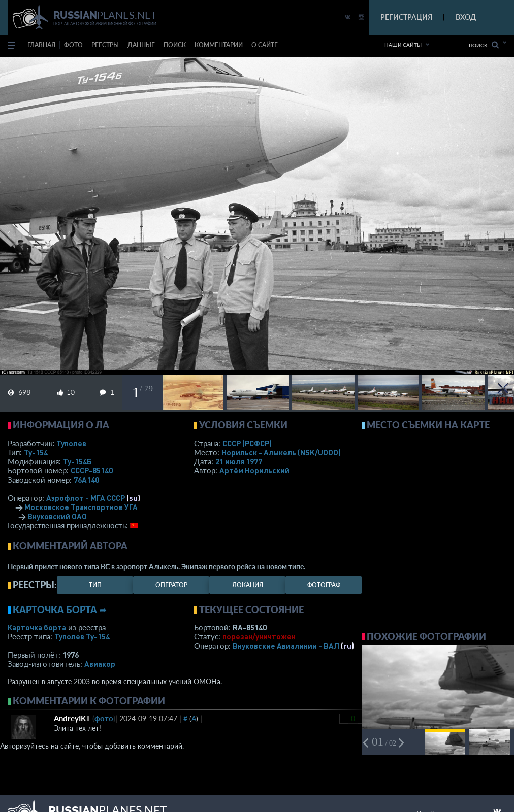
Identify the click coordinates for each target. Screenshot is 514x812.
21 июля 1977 (239, 461)
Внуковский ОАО (57, 516)
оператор (171, 585)
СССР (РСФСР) (247, 443)
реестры (105, 45)
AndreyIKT (72, 718)
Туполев (71, 443)
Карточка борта (37, 627)
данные (141, 45)
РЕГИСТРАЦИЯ (406, 17)
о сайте (265, 45)
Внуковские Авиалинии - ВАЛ (286, 646)
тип (95, 585)
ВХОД (466, 17)
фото (73, 45)
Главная (41, 45)
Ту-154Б (77, 461)
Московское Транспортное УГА (81, 507)
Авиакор (100, 664)
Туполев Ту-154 (82, 636)
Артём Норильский (254, 470)
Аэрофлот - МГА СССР (86, 498)
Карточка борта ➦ (60, 610)
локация (248, 585)
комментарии (219, 45)
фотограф (324, 585)
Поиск (484, 45)
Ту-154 (36, 452)
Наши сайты (403, 45)
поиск (175, 45)
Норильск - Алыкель (281, 452)
